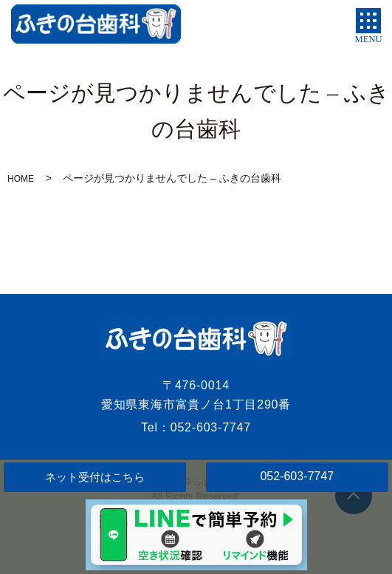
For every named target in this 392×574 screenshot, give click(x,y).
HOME (21, 179)
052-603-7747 (297, 476)
